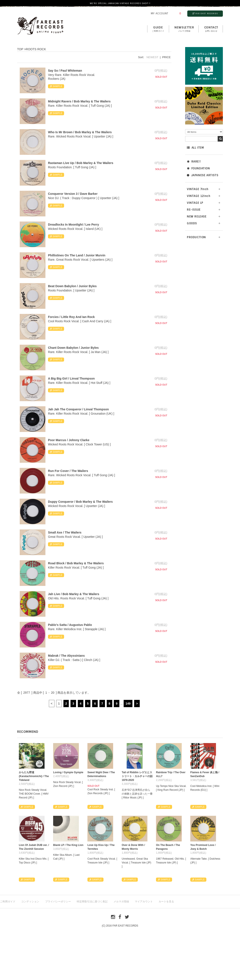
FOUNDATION (198, 168)
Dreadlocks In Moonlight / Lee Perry (73, 225)
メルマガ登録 (121, 902)
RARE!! (194, 162)
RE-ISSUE (194, 210)
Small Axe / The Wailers (65, 532)
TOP (20, 49)
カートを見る (166, 902)
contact (211, 29)
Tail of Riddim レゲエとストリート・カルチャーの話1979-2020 (137, 776)
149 (128, 704)
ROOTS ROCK (36, 49)
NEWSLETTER (184, 29)
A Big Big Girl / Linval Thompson (71, 378)
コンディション (30, 902)
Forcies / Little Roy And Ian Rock (71, 317)
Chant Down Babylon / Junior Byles (73, 348)
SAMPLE (56, 86)
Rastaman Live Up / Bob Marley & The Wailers (81, 163)
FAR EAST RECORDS (205, 13)
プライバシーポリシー (58, 902)
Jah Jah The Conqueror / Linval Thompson (78, 409)
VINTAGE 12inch (199, 196)
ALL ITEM (195, 148)
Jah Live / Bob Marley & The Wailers (74, 594)
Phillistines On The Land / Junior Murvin (77, 255)
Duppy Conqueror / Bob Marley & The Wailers (80, 502)
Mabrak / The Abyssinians (66, 656)
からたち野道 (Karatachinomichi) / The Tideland (34, 776)
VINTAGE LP (195, 203)
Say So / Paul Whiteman (65, 71)
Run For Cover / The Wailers (68, 471)
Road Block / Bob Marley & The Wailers (76, 563)
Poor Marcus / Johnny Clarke (69, 440)
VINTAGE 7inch (198, 189)
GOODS (192, 223)
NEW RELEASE (197, 217)
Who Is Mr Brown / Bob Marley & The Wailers (80, 132)
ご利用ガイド (8, 902)
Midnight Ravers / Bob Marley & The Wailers (79, 101)
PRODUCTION (196, 237)
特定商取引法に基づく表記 (92, 902)
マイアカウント (144, 902)
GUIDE (158, 29)
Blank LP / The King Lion (68, 845)
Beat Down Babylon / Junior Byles (72, 286)
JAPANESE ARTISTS (202, 175)
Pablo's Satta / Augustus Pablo (70, 625)
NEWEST (152, 57)
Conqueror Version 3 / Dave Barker (73, 194)
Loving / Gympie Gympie (68, 772)
